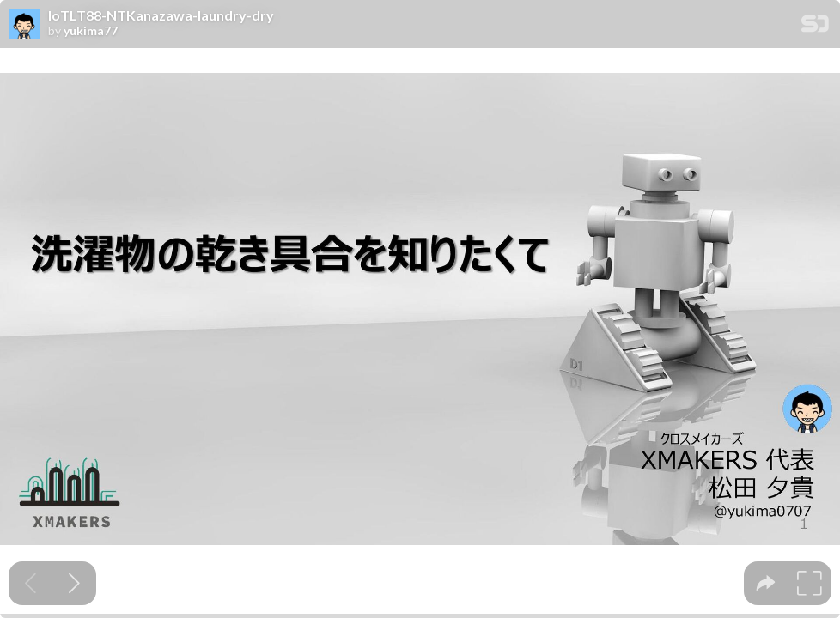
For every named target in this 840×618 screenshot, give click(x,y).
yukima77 (91, 31)
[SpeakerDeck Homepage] (815, 27)
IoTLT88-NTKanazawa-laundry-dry (161, 15)
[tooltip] (766, 583)
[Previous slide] (30, 583)
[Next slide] (74, 583)
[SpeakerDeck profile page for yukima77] (24, 25)
